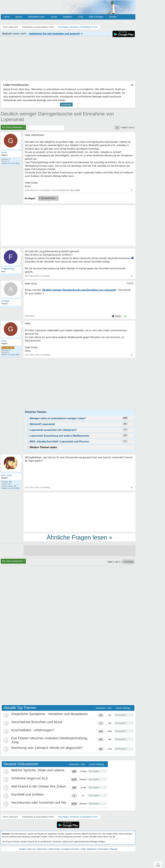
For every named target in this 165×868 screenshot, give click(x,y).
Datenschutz (54, 849)
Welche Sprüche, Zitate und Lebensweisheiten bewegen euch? (58, 770)
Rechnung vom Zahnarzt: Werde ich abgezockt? (47, 748)
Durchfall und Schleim (27, 794)
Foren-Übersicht (10, 817)
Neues (19, 17)
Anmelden (127, 22)
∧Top (158, 864)
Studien (113, 17)
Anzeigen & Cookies (70, 849)
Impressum (42, 849)
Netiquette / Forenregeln (98, 849)
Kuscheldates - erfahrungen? (33, 730)
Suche (54, 17)
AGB (83, 849)
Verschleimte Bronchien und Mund (37, 722)
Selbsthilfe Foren (36, 17)
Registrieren (110, 22)
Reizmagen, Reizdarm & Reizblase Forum (78, 817)
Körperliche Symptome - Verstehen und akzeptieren (50, 714)
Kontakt (22, 849)
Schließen (66, 105)
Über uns (31, 849)
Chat (81, 17)
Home (7, 17)
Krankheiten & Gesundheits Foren (38, 817)
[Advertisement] (79, 512)
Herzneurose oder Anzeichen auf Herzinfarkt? (45, 803)
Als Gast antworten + (13, 127)
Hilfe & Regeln (96, 17)
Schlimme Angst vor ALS (30, 778)
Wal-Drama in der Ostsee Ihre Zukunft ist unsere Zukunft (53, 786)
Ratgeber (68, 17)
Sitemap (114, 849)
